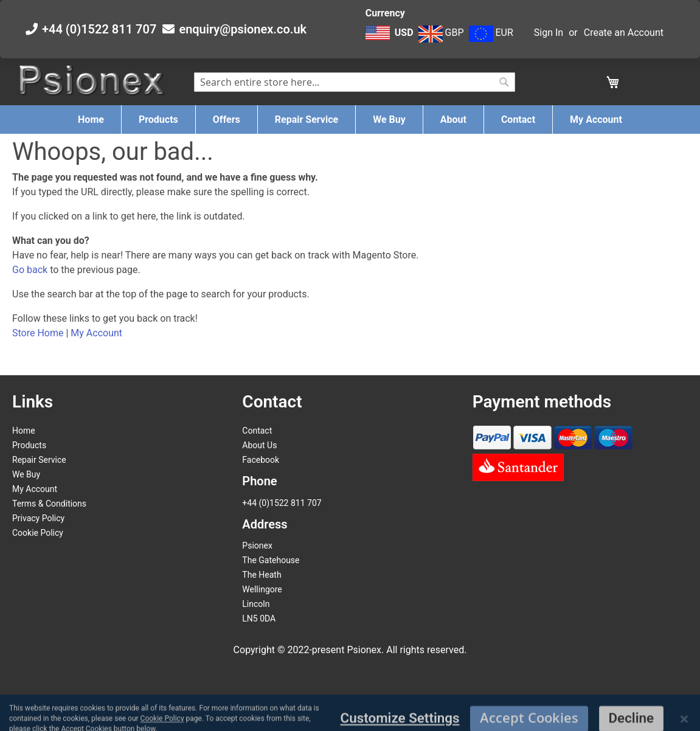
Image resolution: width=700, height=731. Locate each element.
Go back (30, 270)
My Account (96, 333)
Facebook (261, 460)
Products (29, 445)
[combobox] (355, 82)
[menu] (350, 120)
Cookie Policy (38, 533)
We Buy (26, 474)
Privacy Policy (38, 518)
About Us (259, 445)
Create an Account (624, 33)
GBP (441, 33)
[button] (391, 39)
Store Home (38, 333)
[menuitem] (91, 120)
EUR (491, 33)
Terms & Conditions (49, 504)
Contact (257, 431)
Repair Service (39, 460)
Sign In (549, 33)
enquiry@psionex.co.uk (243, 29)
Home (24, 431)
